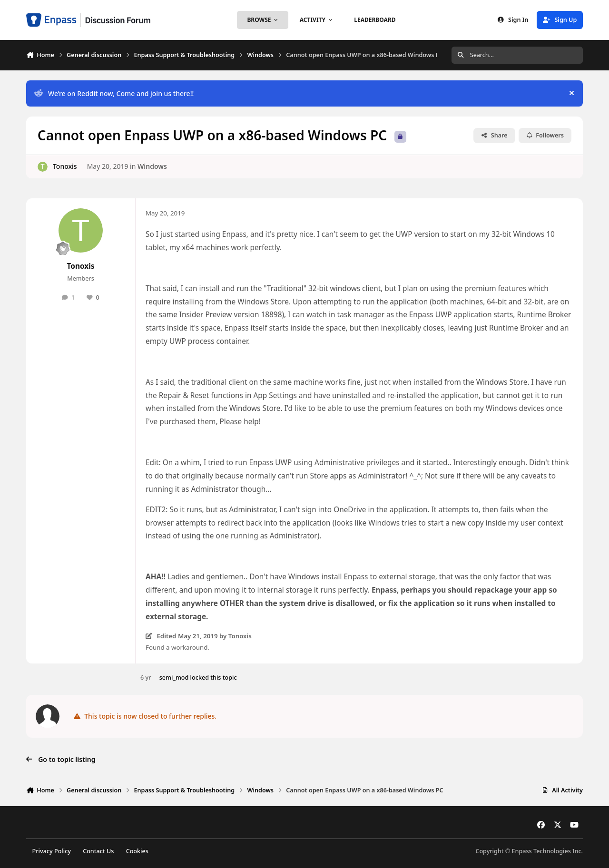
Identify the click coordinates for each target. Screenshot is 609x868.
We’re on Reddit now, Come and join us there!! (114, 93)
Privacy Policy (52, 851)
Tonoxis (65, 166)
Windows (152, 166)
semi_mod (174, 678)
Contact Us (98, 851)
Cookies (137, 851)
